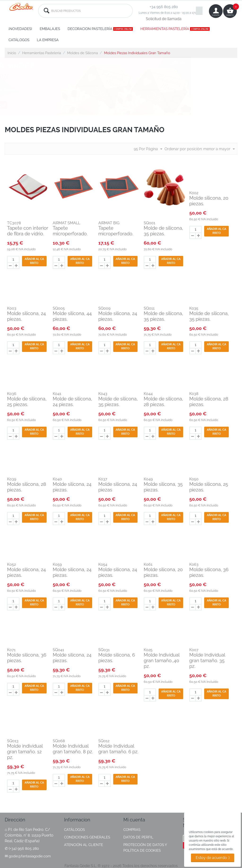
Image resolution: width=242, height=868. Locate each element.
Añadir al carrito (34, 261)
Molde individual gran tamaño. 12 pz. (25, 752)
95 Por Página (148, 149)
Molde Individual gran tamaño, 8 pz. (73, 749)
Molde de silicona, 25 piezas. (27, 402)
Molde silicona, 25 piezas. (209, 487)
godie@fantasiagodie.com (30, 856)
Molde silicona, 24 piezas (118, 487)
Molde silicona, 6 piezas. (117, 658)
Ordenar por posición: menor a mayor (200, 149)
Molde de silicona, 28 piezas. (163, 402)
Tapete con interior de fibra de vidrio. (28, 231)
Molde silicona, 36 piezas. (209, 572)
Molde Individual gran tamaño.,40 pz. (162, 661)
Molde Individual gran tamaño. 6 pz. (118, 749)
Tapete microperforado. (70, 231)
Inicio (12, 53)
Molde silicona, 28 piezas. (209, 402)
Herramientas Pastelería (42, 53)
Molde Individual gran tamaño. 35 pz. (207, 661)
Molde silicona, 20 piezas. (209, 201)
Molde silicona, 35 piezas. (163, 487)
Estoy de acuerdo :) (213, 858)
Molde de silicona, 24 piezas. (72, 402)
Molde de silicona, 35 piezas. (163, 231)
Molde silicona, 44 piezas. (72, 316)
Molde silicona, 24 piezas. (26, 316)
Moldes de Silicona (82, 53)
